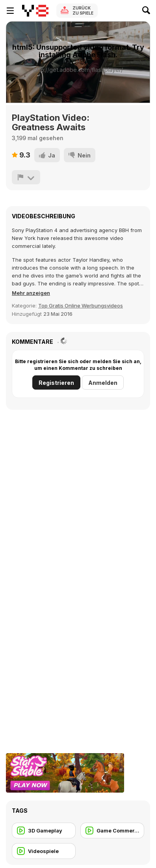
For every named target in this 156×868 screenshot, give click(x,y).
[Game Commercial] (112, 831)
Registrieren (56, 383)
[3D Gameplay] (44, 831)
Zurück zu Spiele (83, 10)
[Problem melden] (26, 177)
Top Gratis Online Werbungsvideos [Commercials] (81, 306)
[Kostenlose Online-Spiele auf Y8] (35, 11)
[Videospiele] (44, 851)
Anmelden (103, 383)
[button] (31, 293)
